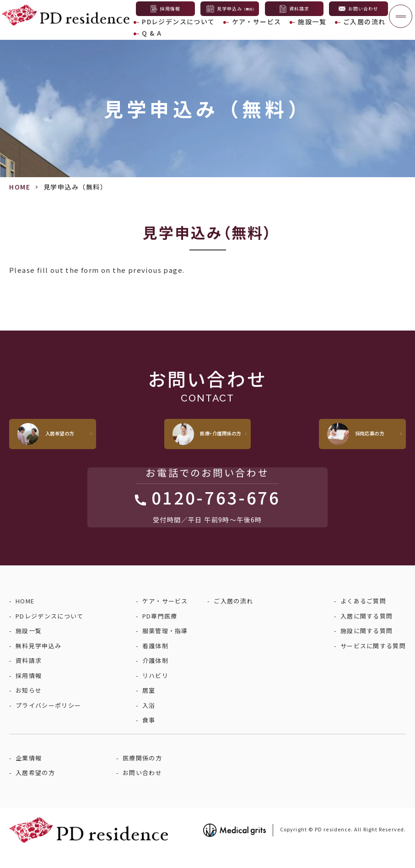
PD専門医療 (160, 631)
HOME (20, 187)
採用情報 (29, 691)
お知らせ (29, 705)
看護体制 (155, 661)
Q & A (373, 30)
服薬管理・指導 (165, 646)
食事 (149, 735)
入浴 (149, 720)
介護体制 (155, 675)
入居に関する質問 (366, 631)
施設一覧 (288, 30)
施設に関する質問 (366, 646)
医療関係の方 (142, 773)
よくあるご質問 (363, 616)
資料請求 (29, 675)
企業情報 (29, 773)
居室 (149, 705)
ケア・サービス (240, 30)
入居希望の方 (35, 788)
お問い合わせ (142, 788)
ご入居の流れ (332, 30)
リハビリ (155, 691)
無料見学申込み (38, 661)
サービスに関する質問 (373, 661)
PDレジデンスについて (174, 30)
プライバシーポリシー (48, 720)
